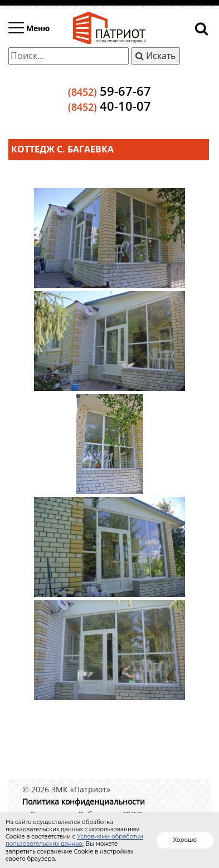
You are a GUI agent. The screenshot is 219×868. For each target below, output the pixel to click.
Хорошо (185, 840)
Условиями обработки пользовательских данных (74, 840)
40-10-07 (110, 106)
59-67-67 (110, 91)
